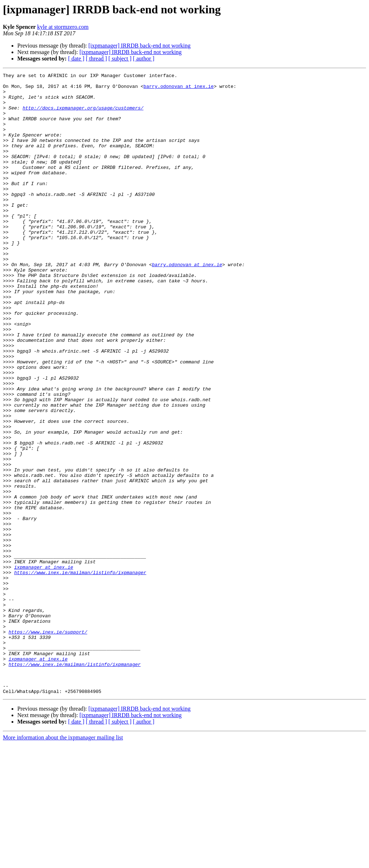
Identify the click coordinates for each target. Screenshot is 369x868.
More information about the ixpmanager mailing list (63, 862)
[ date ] (76, 59)
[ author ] (144, 59)
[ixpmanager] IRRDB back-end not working (139, 46)
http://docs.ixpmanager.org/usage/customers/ (83, 115)
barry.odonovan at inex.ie (179, 89)
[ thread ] (96, 59)
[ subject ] (120, 59)
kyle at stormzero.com (63, 27)
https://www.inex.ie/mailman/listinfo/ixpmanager (80, 673)
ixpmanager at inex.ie (44, 666)
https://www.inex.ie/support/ (48, 744)
